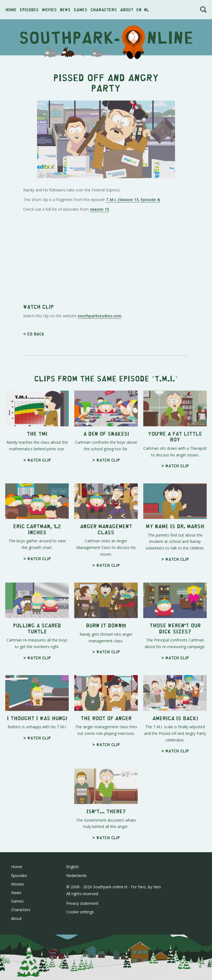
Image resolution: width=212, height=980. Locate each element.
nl (147, 10)
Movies (49, 10)
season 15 (100, 286)
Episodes (29, 10)
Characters (104, 10)
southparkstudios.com (100, 393)
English (72, 944)
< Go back (34, 411)
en (139, 10)
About (127, 10)
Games (80, 10)
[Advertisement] (106, 99)
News (65, 10)
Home (11, 10)
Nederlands (76, 953)
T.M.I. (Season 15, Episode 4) (133, 277)
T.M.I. (165, 455)
